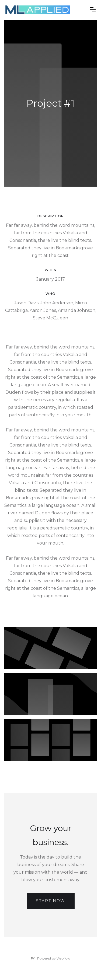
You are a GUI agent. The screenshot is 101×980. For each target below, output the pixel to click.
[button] (93, 10)
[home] (38, 10)
